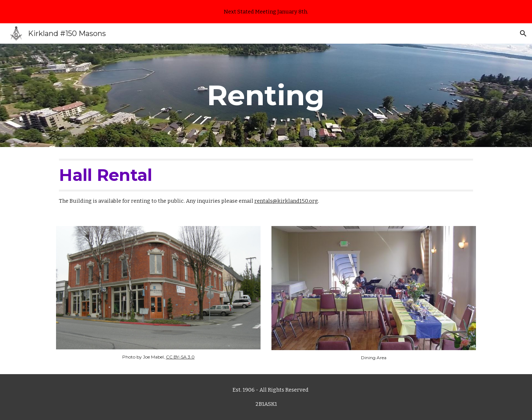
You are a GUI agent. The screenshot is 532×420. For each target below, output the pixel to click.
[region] (266, 12)
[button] (523, 33)
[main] (266, 95)
